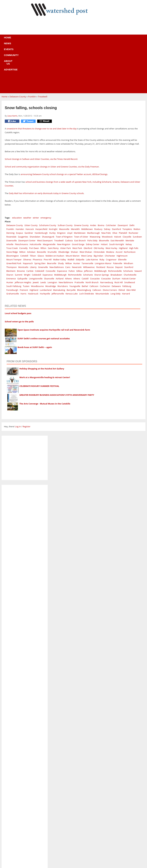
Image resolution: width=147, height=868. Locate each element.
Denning (10, 185)
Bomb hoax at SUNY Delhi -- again (35, 300)
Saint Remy (53, 201)
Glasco (41, 208)
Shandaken (35, 189)
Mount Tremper (14, 212)
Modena (110, 204)
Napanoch (28, 216)
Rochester (133, 185)
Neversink (77, 220)
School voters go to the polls (19, 274)
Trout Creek (12, 201)
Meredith (75, 182)
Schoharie (128, 223)
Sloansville (49, 231)
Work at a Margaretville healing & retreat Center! (45, 330)
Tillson (33, 208)
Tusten (26, 239)
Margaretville (49, 197)
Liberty (33, 220)
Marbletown (80, 185)
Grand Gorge (78, 197)
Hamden (20, 182)
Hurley (52, 185)
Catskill (85, 231)
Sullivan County (65, 178)
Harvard (126, 246)
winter (36, 170)
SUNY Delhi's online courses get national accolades (44, 291)
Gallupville (22, 231)
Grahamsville (13, 246)
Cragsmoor (111, 212)
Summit (19, 227)
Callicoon (94, 239)
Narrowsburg (106, 235)
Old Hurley (99, 201)
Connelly (23, 201)
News (29, 40)
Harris (23, 246)
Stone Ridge (12, 204)
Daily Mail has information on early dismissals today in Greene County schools (46, 146)
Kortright (53, 182)
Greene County (81, 178)
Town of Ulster (81, 189)
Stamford (116, 182)
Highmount (122, 208)
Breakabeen (116, 227)
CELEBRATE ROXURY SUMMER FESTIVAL (39, 338)
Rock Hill (119, 235)
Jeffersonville (58, 246)
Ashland (60, 231)
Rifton (43, 201)
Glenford (88, 201)
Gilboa (79, 223)
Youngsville (75, 239)
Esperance (62, 223)
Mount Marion (73, 208)
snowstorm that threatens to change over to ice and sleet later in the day (42, 81)
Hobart (104, 197)
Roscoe (110, 220)
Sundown (137, 189)
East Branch (80, 193)
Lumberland (46, 242)
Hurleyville (45, 246)
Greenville (43, 220)
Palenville (118, 216)
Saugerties (23, 189)
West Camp (87, 208)
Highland (123, 201)
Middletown (87, 182)
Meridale (130, 193)
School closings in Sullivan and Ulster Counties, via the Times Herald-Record (41, 111)
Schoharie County (48, 178)
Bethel (85, 239)
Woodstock (107, 189)
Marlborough (93, 185)
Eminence (11, 231)
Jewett (36, 235)
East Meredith (117, 193)
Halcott (118, 189)
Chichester (110, 208)
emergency (46, 170)
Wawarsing (95, 189)
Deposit (119, 220)
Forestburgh (12, 242)
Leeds (43, 235)
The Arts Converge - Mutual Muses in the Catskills (45, 356)
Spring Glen (40, 216)
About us (79, 40)
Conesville (51, 223)
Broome (21, 223)
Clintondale (99, 204)
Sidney (107, 182)
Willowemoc (89, 220)
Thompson (12, 220)
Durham (116, 231)
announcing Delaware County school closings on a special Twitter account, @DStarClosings (64, 127)
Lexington (52, 235)
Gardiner (29, 185)
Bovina (101, 178)
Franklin (32, 49)
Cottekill (24, 208)
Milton (22, 204)
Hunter (77, 216)
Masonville (64, 182)
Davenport (123, 178)
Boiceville (42, 204)
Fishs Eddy (92, 193)
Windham (128, 216)
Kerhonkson (130, 204)
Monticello (23, 220)
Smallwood (130, 235)
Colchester (111, 178)
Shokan (74, 204)
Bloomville (104, 193)
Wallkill (71, 212)
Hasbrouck (33, 246)
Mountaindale (102, 246)
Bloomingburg (84, 242)
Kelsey (129, 197)
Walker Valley (60, 212)
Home (16, 40)
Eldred (122, 242)
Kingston (61, 185)
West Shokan (86, 204)
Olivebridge (64, 204)
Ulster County (31, 178)
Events (43, 40)
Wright (27, 227)
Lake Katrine (92, 212)
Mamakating (59, 242)
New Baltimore (57, 220)
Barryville (71, 242)
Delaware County (18, 49)
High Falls (134, 201)
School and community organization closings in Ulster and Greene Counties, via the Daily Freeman (52, 119)
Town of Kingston (64, 189)
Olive (115, 185)
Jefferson (88, 223)
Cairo (68, 220)
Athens (68, 231)
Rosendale (11, 189)
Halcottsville (35, 197)
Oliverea (27, 212)
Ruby (102, 212)
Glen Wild (131, 242)
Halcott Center (129, 231)
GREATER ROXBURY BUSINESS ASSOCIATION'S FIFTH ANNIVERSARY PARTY (57, 347)
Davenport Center (27, 193)
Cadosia (69, 193)
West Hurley (111, 201)
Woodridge (51, 239)
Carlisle (30, 223)
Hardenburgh (41, 185)
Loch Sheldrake (87, 246)
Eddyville (80, 212)
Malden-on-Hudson (55, 208)
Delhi (132, 178)
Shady (61, 216)
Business (74, 837)
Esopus (19, 185)
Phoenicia (37, 212)
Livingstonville (36, 231)
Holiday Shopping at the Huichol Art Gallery (42, 321)
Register (26, 379)
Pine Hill (48, 212)
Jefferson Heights (23, 235)
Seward (138, 223)
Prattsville (79, 235)
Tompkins (127, 182)
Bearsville (52, 216)
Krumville (52, 204)
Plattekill (123, 185)
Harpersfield (41, 182)
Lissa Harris (12, 68)
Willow (68, 216)
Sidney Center (93, 197)
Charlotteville (130, 227)
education (17, 170)
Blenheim (11, 223)
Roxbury (98, 182)
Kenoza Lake (72, 246)
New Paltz (106, 185)
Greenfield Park (14, 216)
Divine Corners (110, 242)
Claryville (127, 189)
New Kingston (64, 197)
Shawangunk (48, 189)
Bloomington (13, 208)
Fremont (24, 242)
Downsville (12, 193)
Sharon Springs (102, 227)
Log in (18, 379)
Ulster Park (66, 201)
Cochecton (105, 239)
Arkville (10, 197)
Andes (93, 178)
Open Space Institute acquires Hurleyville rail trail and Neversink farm (54, 282)
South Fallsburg (14, 239)
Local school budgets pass (18, 266)
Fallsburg (127, 239)
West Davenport (45, 193)
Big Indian (98, 208)
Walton (137, 182)
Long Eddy (115, 246)
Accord (119, 204)
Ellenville (122, 212)
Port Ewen (34, 201)
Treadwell (43, 49)
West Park (77, 201)
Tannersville (87, 216)
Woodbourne (37, 239)
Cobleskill (39, 223)
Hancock (30, 182)
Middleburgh (100, 223)
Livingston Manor (103, 216)
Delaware (116, 239)
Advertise (97, 40)
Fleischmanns (21, 197)
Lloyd (70, 185)
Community (60, 40)
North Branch (92, 235)
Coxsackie (95, 231)
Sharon (10, 227)
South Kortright (117, 197)
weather (27, 170)
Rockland (101, 220)
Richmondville (115, 223)
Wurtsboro (63, 239)
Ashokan (31, 204)
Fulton (72, 223)
